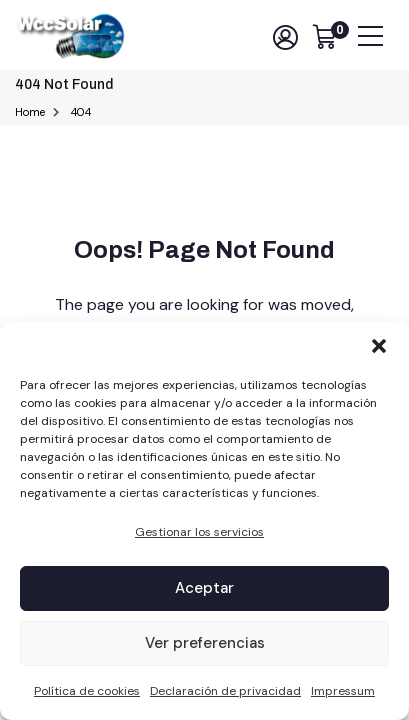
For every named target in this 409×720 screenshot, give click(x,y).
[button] (379, 346)
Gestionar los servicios (199, 532)
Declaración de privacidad (225, 691)
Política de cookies (87, 691)
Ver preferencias (205, 643)
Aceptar (204, 588)
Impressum (343, 691)
